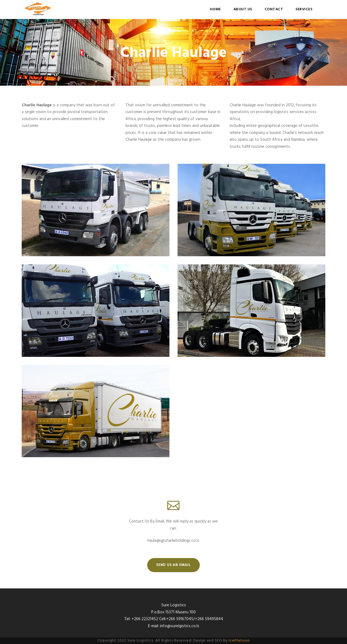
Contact (274, 9)
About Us (243, 9)
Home (215, 9)
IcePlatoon (239, 641)
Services (304, 9)
